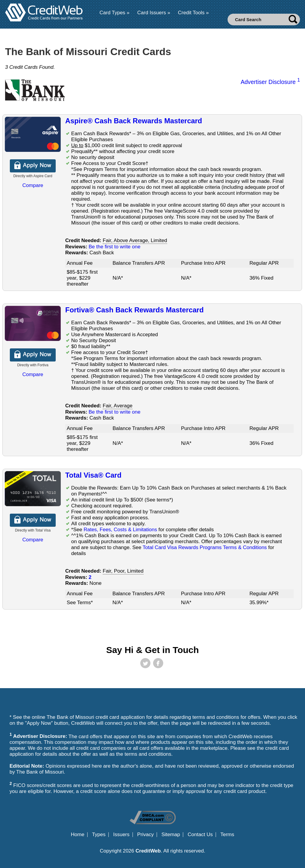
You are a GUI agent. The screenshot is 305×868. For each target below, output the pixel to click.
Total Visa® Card (93, 475)
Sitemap (171, 835)
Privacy (146, 835)
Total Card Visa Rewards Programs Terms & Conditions (205, 547)
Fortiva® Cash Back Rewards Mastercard (134, 310)
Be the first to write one (115, 247)
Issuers (121, 835)
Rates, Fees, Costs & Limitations (120, 530)
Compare (33, 185)
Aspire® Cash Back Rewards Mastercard (134, 121)
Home (78, 835)
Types (99, 835)
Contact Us (200, 835)
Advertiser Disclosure (270, 81)
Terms (227, 835)
